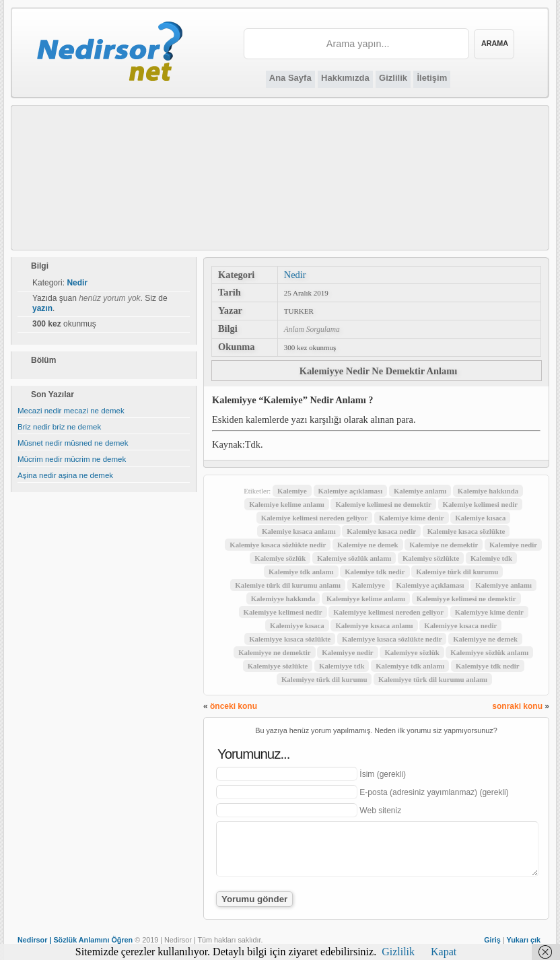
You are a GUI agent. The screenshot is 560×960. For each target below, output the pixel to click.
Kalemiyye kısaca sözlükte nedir (392, 639)
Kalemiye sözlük (280, 558)
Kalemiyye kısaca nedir (460, 625)
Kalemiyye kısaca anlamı (374, 625)
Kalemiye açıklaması (351, 491)
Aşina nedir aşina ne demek (65, 475)
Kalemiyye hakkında (283, 598)
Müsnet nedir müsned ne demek (73, 443)
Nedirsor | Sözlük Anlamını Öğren (75, 940)
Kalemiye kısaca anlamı (299, 531)
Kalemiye (292, 491)
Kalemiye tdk (491, 558)
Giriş (492, 940)
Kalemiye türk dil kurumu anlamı (288, 585)
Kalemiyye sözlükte (278, 666)
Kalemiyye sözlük (412, 652)
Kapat (444, 952)
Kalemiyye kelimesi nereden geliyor (388, 612)
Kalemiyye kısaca (297, 625)
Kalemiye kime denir (412, 518)
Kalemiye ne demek (368, 545)
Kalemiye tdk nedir (375, 572)
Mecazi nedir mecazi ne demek (71, 411)
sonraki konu (517, 706)
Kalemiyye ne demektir (274, 652)
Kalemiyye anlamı (503, 585)
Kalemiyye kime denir (489, 612)
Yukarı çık (524, 940)
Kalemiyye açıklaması (430, 585)
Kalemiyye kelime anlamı (366, 598)
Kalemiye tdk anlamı (301, 572)
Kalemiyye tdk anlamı (410, 666)
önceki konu (234, 706)
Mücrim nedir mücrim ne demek (72, 459)
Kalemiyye (369, 585)
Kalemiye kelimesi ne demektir (383, 504)
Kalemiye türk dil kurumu (457, 572)
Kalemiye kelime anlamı (287, 504)
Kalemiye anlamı (420, 491)
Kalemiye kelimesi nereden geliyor (314, 518)
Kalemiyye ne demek (485, 639)
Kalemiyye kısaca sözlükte (290, 639)
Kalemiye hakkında (488, 491)
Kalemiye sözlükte (431, 558)
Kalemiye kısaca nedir (381, 531)
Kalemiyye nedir (347, 652)
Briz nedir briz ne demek (59, 427)
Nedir (295, 275)
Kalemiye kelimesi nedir (481, 504)
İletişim (432, 78)
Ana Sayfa (290, 78)
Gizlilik (393, 78)
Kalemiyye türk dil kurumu (324, 679)
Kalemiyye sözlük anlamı (489, 652)
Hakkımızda (345, 78)
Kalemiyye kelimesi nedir (283, 612)
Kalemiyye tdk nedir (488, 666)
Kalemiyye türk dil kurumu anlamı (433, 679)
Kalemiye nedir (513, 545)
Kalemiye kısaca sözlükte (466, 531)
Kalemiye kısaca (480, 518)
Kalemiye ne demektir (444, 545)
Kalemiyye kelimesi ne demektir (466, 598)
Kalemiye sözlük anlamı (354, 558)
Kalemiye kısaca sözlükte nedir (278, 545)
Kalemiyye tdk (342, 666)
